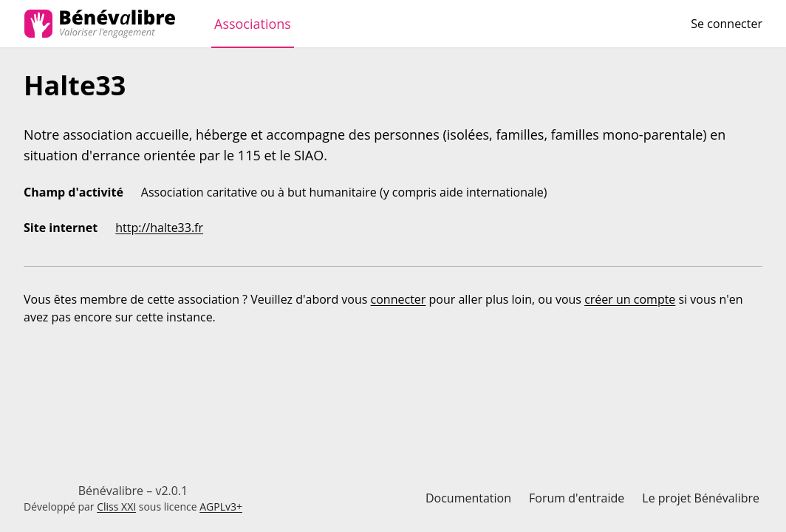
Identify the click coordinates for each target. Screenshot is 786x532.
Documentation (468, 498)
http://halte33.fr (159, 228)
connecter (399, 299)
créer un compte (630, 299)
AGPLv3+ (221, 507)
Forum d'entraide (577, 498)
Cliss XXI (116, 507)
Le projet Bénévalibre (701, 498)
